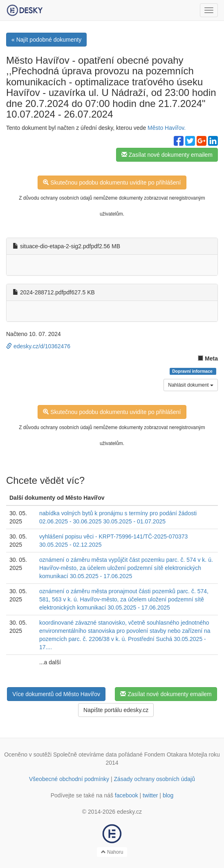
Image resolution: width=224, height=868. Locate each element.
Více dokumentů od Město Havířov (56, 694)
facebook (127, 795)
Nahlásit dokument (191, 385)
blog (168, 795)
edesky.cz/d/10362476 (38, 346)
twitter (150, 795)
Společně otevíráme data (85, 754)
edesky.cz (129, 812)
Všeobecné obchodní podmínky (69, 779)
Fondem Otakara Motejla (176, 754)
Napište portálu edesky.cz (116, 710)
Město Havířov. (167, 128)
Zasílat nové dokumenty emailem (167, 155)
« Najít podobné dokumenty (46, 40)
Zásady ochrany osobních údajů (155, 779)
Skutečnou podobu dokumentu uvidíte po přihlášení (112, 183)
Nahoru (112, 852)
